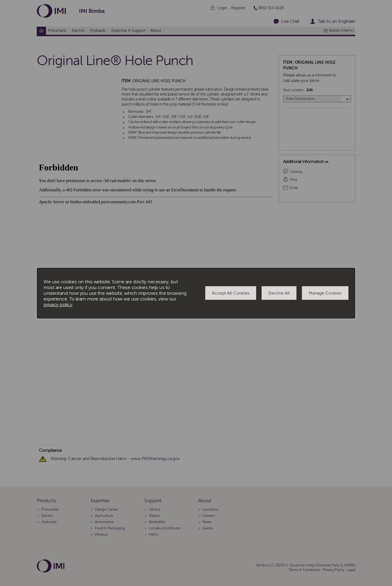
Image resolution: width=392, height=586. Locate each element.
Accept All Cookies (231, 293)
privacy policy (58, 304)
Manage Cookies (325, 293)
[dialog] (196, 293)
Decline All (279, 293)
